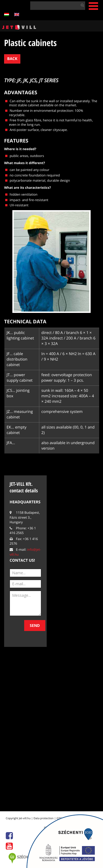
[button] (81, 5)
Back (12, 59)
